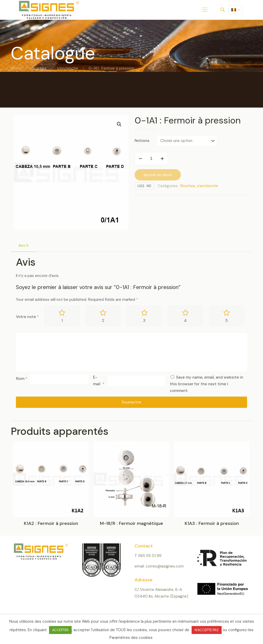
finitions (142, 141)
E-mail (99, 381)
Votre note (27, 317)
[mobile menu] (205, 10)
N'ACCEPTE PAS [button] (207, 630)
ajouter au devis (158, 175)
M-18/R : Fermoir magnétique (131, 523)
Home (16, 68)
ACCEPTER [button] (60, 630)
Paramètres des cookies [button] (131, 638)
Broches (39, 68)
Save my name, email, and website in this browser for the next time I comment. (206, 384)
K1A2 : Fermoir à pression (51, 523)
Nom (22, 379)
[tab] (24, 246)
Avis (24, 246)
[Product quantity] (151, 159)
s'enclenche (68, 68)
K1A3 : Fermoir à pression (212, 523)
